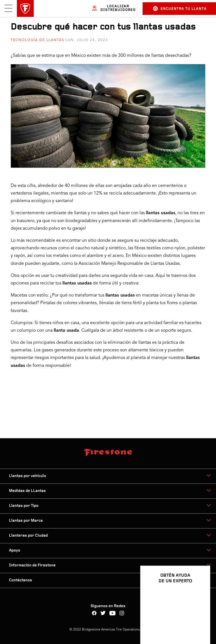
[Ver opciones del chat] (200, 623)
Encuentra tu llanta (180, 9)
